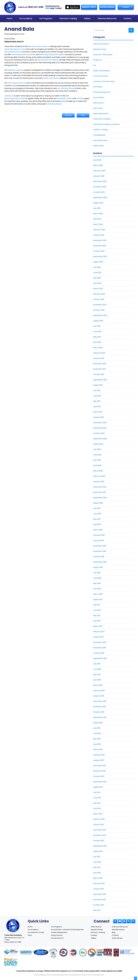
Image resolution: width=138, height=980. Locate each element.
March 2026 (98, 165)
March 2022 (98, 347)
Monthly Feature (118, 929)
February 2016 (99, 690)
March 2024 (98, 224)
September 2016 (100, 658)
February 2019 (99, 535)
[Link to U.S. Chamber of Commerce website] (73, 953)
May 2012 (97, 910)
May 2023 (97, 278)
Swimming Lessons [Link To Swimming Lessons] (101, 113)
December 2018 (100, 546)
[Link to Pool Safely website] (11, 962)
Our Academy (33, 929)
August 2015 (98, 723)
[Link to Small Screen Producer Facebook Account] (115, 921)
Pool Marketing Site (74, 975)
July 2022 (97, 326)
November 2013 (99, 835)
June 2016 (97, 669)
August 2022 (98, 321)
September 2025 (100, 197)
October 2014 (99, 776)
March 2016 (98, 685)
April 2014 (97, 808)
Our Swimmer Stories (36, 932)
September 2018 (100, 562)
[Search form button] (131, 30)
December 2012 (100, 894)
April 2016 (97, 680)
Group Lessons (57, 935)
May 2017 (97, 615)
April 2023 (97, 283)
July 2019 (97, 508)
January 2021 (98, 417)
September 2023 (100, 256)
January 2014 (99, 824)
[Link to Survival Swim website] (41, 953)
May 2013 (97, 867)
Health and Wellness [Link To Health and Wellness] (102, 71)
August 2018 (98, 567)
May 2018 (97, 583)
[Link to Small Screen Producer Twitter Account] (124, 921)
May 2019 (97, 519)
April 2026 (97, 160)
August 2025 (98, 203)
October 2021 (99, 374)
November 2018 (100, 551)
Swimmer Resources (120, 927)
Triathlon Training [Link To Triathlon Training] (100, 130)
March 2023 (98, 289)
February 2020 (99, 476)
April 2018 (97, 589)
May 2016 (97, 674)
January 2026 (99, 176)
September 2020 (100, 439)
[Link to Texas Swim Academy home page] (13, 926)
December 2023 (100, 240)
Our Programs (56, 927)
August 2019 (98, 503)
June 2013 (97, 862)
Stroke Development (59, 932)
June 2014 (97, 798)
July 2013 (97, 857)
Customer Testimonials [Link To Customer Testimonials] (103, 54)
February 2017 (99, 631)
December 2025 (100, 181)
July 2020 (97, 449)
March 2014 (98, 814)
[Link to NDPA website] (26, 953)
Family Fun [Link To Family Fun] (97, 60)
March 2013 (98, 878)
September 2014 (100, 782)
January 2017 (98, 637)
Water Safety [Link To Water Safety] (99, 146)
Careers (126, 7)
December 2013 (100, 830)
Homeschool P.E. (57, 938)
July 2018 (97, 573)
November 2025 (100, 187)
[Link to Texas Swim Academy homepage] (10, 7)
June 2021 (97, 396)
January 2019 (98, 540)
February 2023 (99, 294)
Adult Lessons (96, 927)
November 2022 (100, 305)
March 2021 (98, 412)
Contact (115, 935)
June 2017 (97, 610)
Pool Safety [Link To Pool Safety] (98, 87)
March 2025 (98, 213)
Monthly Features (107, 7)
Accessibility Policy (98, 975)
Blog (114, 932)
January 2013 (98, 889)
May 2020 (97, 460)
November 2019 (99, 492)
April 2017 (97, 621)
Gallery (93, 938)
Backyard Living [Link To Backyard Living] (99, 49)
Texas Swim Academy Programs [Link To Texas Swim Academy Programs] (106, 124)
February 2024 (99, 230)
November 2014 (100, 771)
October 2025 (99, 192)
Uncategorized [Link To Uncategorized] (99, 135)
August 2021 (98, 385)
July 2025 (97, 208)
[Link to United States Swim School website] (53, 953)
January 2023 (99, 299)
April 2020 (97, 465)
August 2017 (98, 599)
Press (30, 935)
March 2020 (98, 471)
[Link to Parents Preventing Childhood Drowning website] (83, 953)
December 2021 (100, 364)
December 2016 (100, 642)
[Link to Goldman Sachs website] (127, 953)
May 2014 (97, 803)
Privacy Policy (86, 975)
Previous (68, 115)
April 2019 (97, 524)
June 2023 (97, 272)
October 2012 (99, 905)
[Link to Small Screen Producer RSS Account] (129, 921)
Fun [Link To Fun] (95, 65)
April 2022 (97, 342)
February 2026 (99, 171)
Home (30, 927)
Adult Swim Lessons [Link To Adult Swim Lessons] (101, 44)
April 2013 (97, 873)
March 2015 (98, 749)
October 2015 (99, 712)
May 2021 (97, 401)
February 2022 (99, 353)
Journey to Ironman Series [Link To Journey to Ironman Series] (104, 81)
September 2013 (100, 846)
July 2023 (97, 267)
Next (83, 115)
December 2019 (100, 487)
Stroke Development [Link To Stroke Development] (102, 92)
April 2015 (97, 744)
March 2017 (98, 626)
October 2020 (99, 433)
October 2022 (99, 310)
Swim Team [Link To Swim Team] (98, 108)
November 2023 (100, 246)
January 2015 (98, 760)
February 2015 (99, 755)
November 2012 (99, 899)
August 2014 (98, 787)
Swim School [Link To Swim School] (98, 103)
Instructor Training (98, 932)
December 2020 (100, 422)
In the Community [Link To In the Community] (101, 76)
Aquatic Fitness (97, 929)
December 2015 (100, 701)
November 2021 (99, 369)
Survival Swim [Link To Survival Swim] (99, 97)
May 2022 (97, 337)
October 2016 (99, 653)
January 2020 (99, 481)
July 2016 (97, 664)
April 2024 (97, 219)
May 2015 (97, 739)
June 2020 (97, 455)
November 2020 (100, 428)
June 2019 (97, 514)
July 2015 (97, 728)
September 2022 (100, 315)
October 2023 (99, 251)
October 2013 (99, 841)
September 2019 (100, 498)
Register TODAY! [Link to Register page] (89, 7)
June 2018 (97, 578)
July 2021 (97, 390)
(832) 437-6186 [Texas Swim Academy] (35, 7)
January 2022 (99, 358)
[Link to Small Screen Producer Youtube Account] (120, 921)
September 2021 (100, 380)
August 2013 (98, 851)
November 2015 (100, 707)
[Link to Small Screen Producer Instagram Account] (133, 921)
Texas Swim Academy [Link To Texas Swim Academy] (102, 119)
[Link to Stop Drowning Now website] (98, 953)
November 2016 (100, 648)
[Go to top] (135, 978)
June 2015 (97, 733)
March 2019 (98, 530)
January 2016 (98, 696)
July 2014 (97, 792)
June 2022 (97, 331)
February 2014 (99, 819)
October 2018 (99, 556)
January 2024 (99, 235)
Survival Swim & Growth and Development (67, 929)
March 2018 (98, 594)
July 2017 (97, 605)
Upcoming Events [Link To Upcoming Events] (100, 140)
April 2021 (97, 406)
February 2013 (99, 883)
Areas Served (117, 938)
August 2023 (98, 262)
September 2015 (100, 717)
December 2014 (100, 765)
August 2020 (98, 444)
